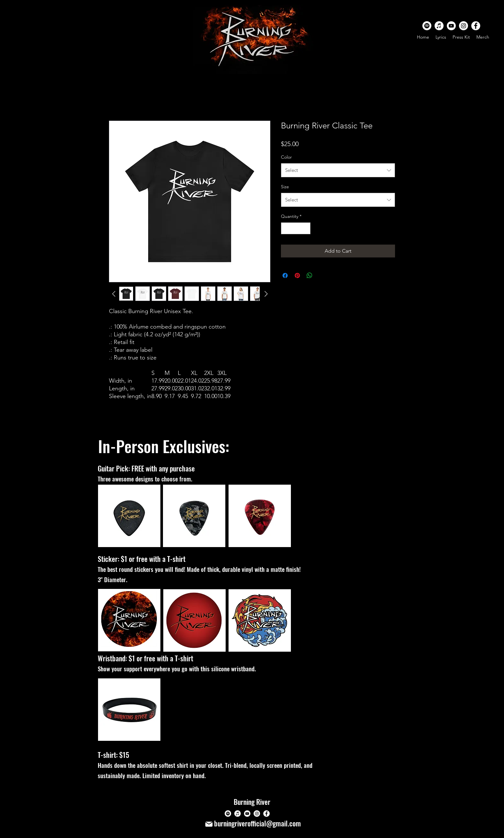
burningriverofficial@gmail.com (257, 823)
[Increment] (306, 228)
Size (285, 187)
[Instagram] (464, 26)
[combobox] (338, 170)
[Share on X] (322, 275)
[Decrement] (286, 228)
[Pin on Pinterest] (297, 275)
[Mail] (209, 824)
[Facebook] (476, 26)
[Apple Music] (439, 26)
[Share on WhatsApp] (310, 275)
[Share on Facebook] (285, 275)
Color (286, 157)
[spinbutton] (296, 228)
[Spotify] (427, 26)
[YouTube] (451, 26)
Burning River (252, 802)
